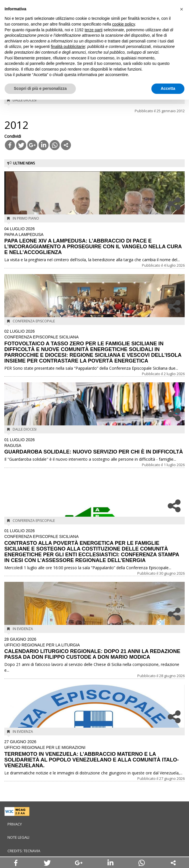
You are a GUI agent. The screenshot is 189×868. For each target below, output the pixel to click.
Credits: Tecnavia (24, 851)
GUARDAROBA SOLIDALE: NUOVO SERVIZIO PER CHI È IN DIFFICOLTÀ (95, 446)
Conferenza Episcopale (34, 321)
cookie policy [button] (123, 24)
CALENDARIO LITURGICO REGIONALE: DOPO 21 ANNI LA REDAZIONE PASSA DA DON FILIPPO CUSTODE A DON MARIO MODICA (95, 649)
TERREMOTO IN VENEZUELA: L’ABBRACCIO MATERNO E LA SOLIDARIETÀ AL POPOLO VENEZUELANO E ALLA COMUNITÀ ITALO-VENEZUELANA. (95, 754)
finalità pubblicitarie (68, 46)
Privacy (15, 824)
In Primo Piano (26, 218)
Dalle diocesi (25, 100)
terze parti (94, 30)
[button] (182, 9)
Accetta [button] (168, 88)
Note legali (18, 837)
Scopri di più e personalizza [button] (40, 88)
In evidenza (23, 629)
